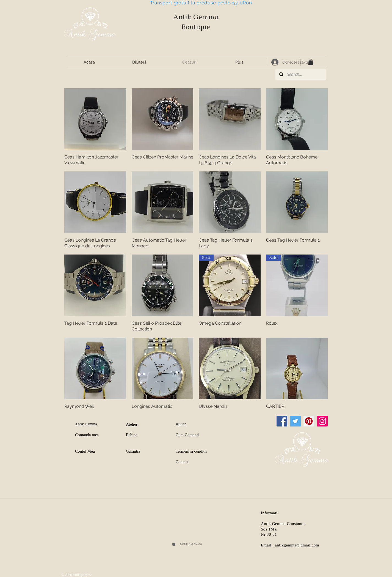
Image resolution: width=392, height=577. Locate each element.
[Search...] (300, 75)
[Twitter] (295, 421)
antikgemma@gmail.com (297, 545)
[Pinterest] (309, 421)
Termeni (183, 451)
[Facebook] (282, 421)
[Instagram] (322, 421)
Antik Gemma (196, 17)
